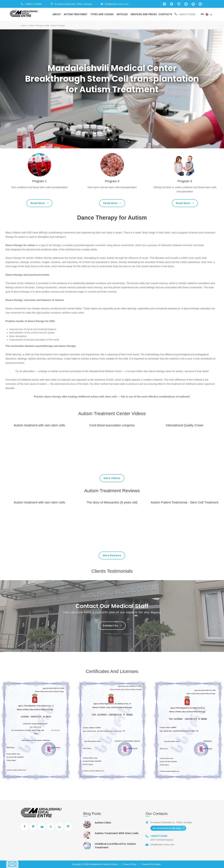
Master (157, 864)
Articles (122, 14)
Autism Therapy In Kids (39, 26)
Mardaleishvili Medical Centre (104, 864)
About (57, 14)
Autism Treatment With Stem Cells (117, 833)
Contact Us (112, 626)
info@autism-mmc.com (117, 4)
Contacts (165, 14)
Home (23, 26)
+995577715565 (33, 4)
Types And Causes (102, 14)
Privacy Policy (130, 864)
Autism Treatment (76, 14)
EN (207, 14)
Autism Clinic (103, 823)
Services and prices (144, 14)
